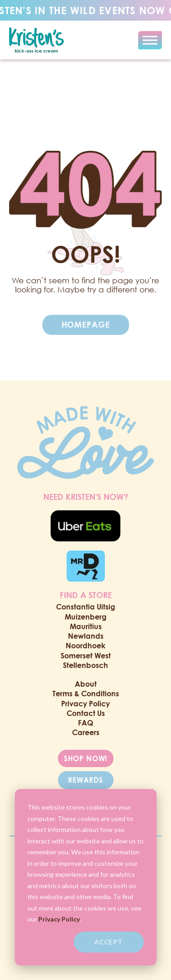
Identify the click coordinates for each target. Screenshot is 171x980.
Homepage (86, 324)
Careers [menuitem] (86, 732)
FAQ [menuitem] (85, 723)
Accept (109, 942)
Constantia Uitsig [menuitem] (86, 607)
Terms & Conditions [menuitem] (86, 694)
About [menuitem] (86, 684)
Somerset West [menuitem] (86, 656)
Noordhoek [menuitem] (85, 646)
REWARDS (85, 780)
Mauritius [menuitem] (86, 626)
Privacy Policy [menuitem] (85, 704)
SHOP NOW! (86, 758)
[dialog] (85, 877)
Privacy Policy (59, 919)
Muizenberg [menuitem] (86, 617)
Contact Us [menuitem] (86, 713)
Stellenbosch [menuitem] (85, 665)
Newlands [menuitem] (86, 636)
